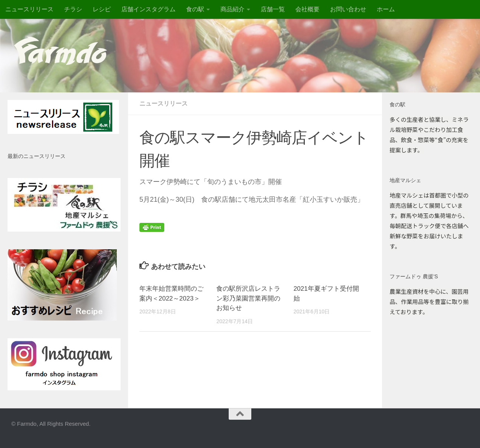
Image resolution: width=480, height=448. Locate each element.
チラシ (73, 9)
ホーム (386, 9)
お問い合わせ (348, 9)
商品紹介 (232, 9)
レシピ (102, 9)
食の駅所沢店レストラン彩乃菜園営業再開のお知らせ (248, 298)
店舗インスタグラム (148, 9)
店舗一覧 (273, 9)
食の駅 (195, 9)
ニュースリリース (29, 9)
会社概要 (307, 9)
